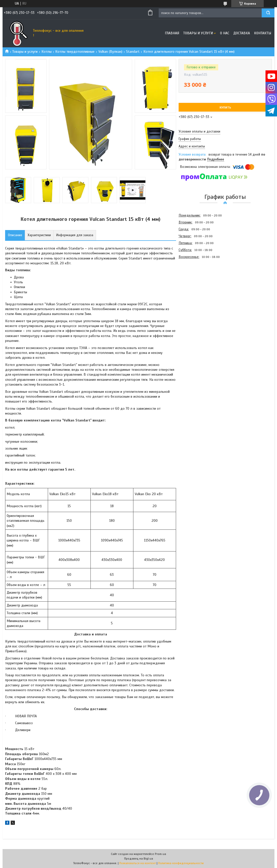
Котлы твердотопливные (75, 52)
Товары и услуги (198, 33)
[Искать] (268, 13)
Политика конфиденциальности (181, 863)
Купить (225, 107)
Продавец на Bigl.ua (139, 859)
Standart (133, 52)
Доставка (242, 33)
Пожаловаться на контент (138, 863)
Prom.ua (160, 854)
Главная (172, 33)
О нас (225, 33)
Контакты (263, 33)
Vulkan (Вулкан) (110, 52)
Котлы (47, 52)
